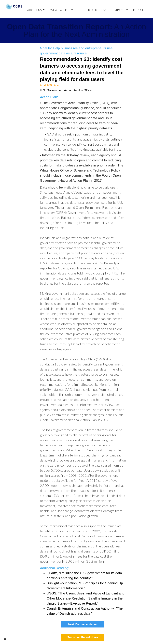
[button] (36, 10)
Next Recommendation (83, 624)
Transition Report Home (83, 637)
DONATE (139, 10)
